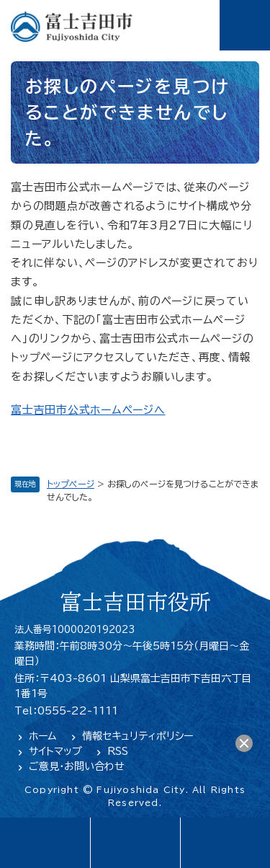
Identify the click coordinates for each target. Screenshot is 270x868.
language (45, 843)
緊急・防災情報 (135, 843)
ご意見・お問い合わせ (77, 766)
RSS (118, 751)
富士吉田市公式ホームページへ (88, 410)
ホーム (43, 736)
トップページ (71, 484)
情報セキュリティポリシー (138, 736)
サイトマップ (55, 751)
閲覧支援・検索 (225, 843)
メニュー (245, 25)
